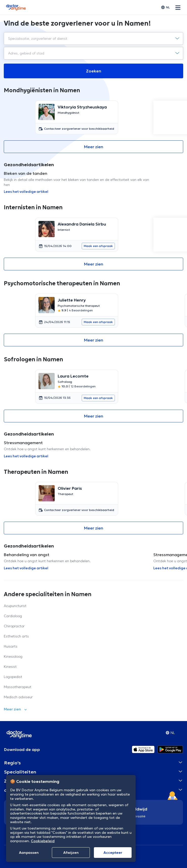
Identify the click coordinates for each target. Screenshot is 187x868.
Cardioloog (13, 616)
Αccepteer (113, 853)
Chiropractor (14, 626)
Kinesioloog (13, 656)
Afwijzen (71, 853)
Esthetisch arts (16, 636)
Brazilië (140, 816)
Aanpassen (29, 853)
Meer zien (94, 147)
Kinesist (10, 667)
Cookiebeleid (43, 841)
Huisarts (11, 646)
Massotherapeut (18, 687)
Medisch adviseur (18, 697)
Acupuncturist (15, 606)
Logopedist (13, 677)
